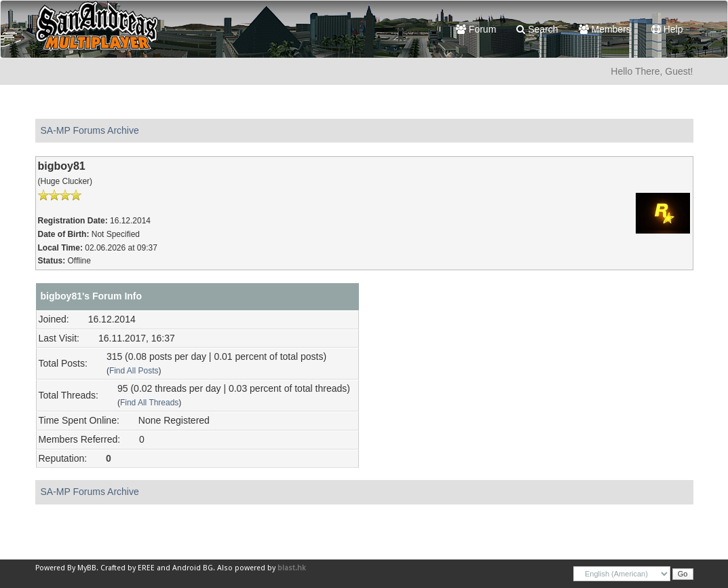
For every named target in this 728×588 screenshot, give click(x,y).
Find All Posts (134, 371)
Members (605, 29)
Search (537, 29)
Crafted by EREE (128, 568)
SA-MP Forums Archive (90, 130)
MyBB (87, 568)
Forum (476, 29)
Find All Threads (149, 403)
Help (667, 29)
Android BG (193, 568)
